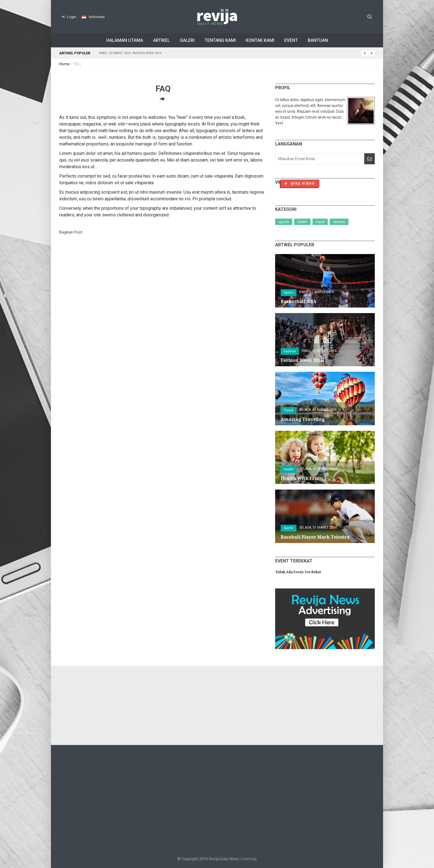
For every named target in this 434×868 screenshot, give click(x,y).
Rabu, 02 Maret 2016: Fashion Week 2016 (130, 53)
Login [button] (69, 17)
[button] (93, 17)
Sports (284, 222)
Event (291, 40)
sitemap (250, 859)
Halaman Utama (125, 40)
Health (302, 222)
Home (64, 64)
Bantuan (318, 40)
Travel (320, 222)
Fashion (339, 222)
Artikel (162, 40)
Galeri (187, 40)
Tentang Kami (220, 40)
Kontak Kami (260, 40)
